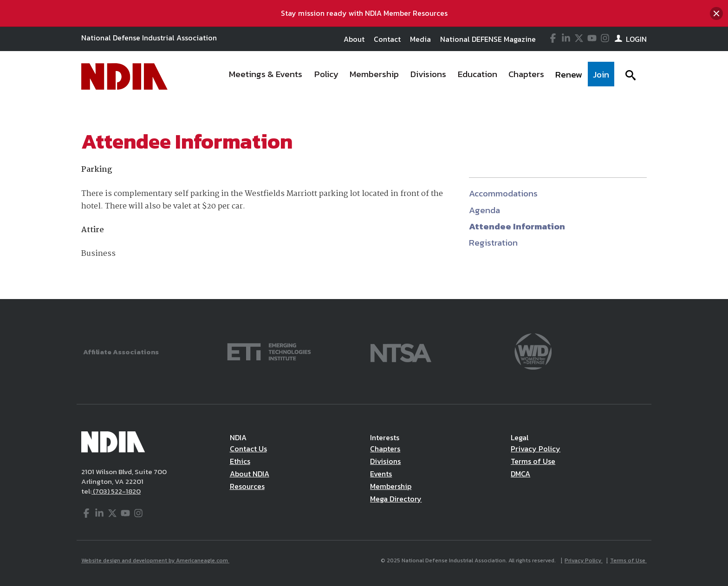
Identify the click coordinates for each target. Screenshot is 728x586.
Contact (387, 39)
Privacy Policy (536, 449)
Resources (247, 486)
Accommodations (503, 193)
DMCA (520, 474)
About (354, 39)
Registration (493, 243)
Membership (391, 486)
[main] (364, 201)
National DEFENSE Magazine (488, 39)
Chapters (385, 449)
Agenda (484, 210)
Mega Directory (396, 499)
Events (381, 474)
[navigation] (419, 77)
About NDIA (250, 474)
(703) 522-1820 (116, 491)
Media (420, 39)
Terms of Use (533, 461)
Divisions (385, 461)
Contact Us (248, 449)
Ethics (240, 461)
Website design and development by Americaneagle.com (155, 560)
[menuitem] (266, 77)
